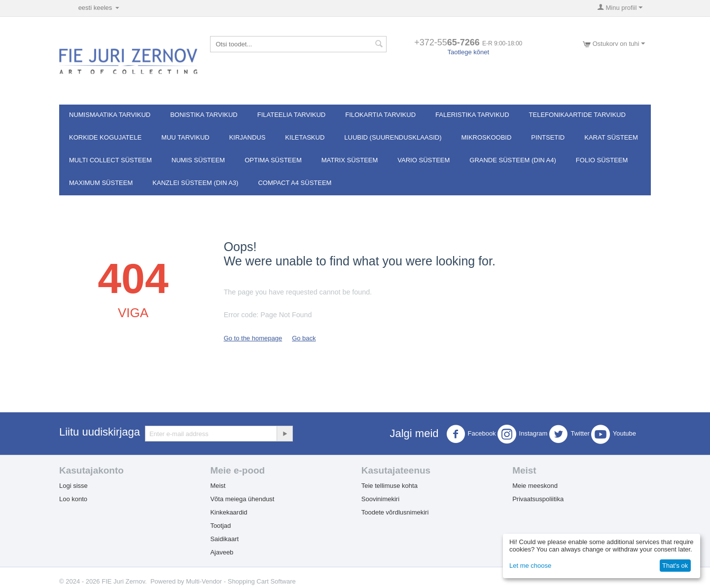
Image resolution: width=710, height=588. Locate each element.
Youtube (614, 434)
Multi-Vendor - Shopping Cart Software (241, 581)
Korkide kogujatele (105, 137)
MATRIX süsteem (350, 160)
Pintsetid (548, 137)
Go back (304, 338)
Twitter (569, 434)
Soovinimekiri (380, 499)
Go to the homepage (253, 338)
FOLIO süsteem (602, 160)
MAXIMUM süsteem (101, 183)
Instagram (523, 434)
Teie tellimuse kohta (390, 486)
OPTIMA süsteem (273, 160)
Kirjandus (248, 137)
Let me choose (530, 566)
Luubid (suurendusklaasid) (393, 137)
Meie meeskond (535, 486)
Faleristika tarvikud (472, 115)
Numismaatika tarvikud (110, 115)
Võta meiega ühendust (242, 499)
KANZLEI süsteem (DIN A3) (195, 183)
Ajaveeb (222, 552)
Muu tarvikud (185, 137)
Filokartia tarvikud (380, 115)
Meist (218, 486)
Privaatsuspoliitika (538, 499)
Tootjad (220, 526)
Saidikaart (224, 539)
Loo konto (73, 499)
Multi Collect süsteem (110, 160)
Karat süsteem (611, 137)
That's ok (675, 566)
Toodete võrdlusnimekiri (395, 512)
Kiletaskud (305, 137)
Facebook (471, 434)
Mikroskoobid (487, 137)
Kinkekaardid (229, 512)
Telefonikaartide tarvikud (577, 115)
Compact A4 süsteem (295, 183)
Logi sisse (73, 486)
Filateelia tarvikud (291, 115)
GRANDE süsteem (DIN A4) (513, 160)
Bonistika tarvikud (204, 115)
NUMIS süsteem (198, 160)
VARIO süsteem (424, 160)
